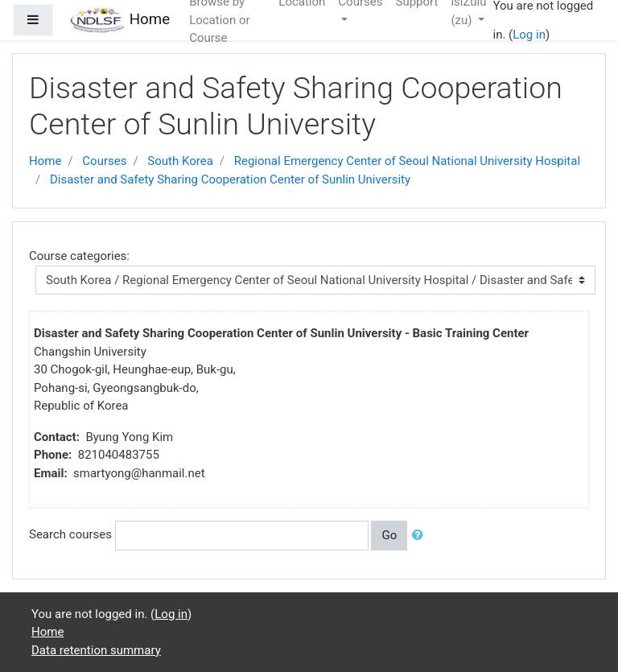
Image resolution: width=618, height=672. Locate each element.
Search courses (70, 534)
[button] (421, 536)
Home (45, 161)
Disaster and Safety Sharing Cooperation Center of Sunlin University (230, 179)
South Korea (180, 161)
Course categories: (79, 256)
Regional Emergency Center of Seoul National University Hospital (407, 161)
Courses (104, 161)
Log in (529, 35)
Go (389, 535)
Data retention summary (96, 650)
